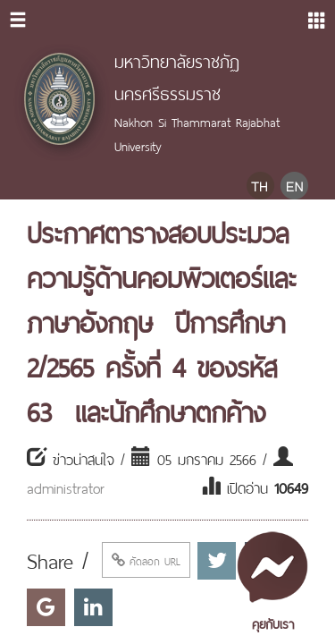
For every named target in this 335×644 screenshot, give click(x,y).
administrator (66, 487)
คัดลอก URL (146, 560)
